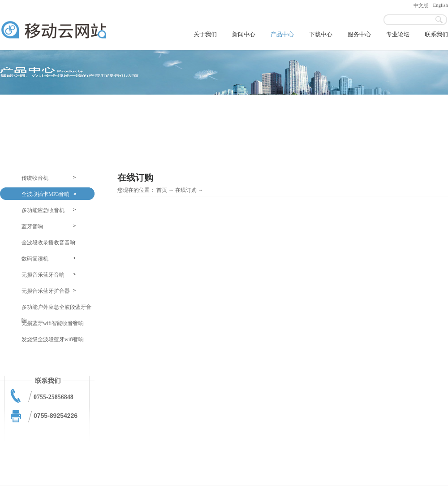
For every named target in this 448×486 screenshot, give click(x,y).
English (440, 5)
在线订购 (186, 190)
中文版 (421, 5)
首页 (162, 190)
